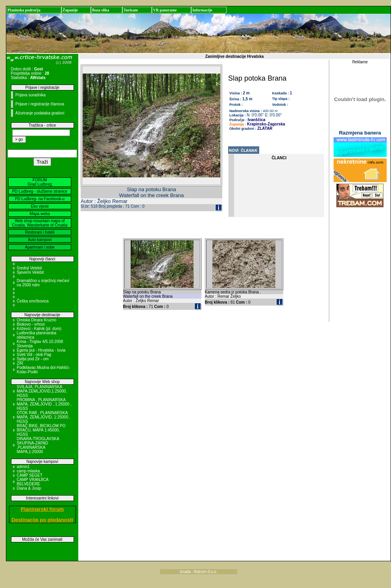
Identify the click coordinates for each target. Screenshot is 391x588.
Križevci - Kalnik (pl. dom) (39, 329)
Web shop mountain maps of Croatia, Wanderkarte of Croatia (40, 223)
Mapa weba (40, 214)
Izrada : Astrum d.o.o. (198, 572)
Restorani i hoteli (40, 232)
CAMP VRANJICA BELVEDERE (33, 482)
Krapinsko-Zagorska (266, 124)
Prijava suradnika (30, 95)
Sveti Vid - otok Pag (34, 355)
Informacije (202, 10)
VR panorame (165, 10)
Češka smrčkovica (33, 301)
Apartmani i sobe (40, 247)
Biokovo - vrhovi (31, 324)
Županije (70, 10)
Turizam (131, 10)
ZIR (20, 363)
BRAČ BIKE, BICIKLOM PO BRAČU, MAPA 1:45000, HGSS (41, 430)
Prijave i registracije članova (40, 104)
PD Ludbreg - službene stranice (40, 191)
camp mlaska (29, 471)
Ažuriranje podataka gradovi (40, 113)
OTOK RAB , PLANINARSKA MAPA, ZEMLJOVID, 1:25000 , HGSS (44, 417)
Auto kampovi (40, 240)
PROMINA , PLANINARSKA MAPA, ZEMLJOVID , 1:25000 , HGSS (44, 404)
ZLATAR (265, 128)
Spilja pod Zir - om (33, 359)
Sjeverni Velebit (30, 272)
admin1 (23, 467)
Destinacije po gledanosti (42, 520)
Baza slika (101, 10)
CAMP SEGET (30, 475)
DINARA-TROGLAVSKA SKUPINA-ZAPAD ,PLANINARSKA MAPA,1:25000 (38, 445)
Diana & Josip (29, 488)
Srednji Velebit (30, 268)
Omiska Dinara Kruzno (37, 320)
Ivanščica (257, 120)
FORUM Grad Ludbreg (40, 182)
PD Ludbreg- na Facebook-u (40, 199)
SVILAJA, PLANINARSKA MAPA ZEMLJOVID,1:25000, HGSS (42, 391)
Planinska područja (24, 10)
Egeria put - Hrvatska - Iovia (41, 350)
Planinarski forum (42, 509)
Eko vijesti (40, 206)
